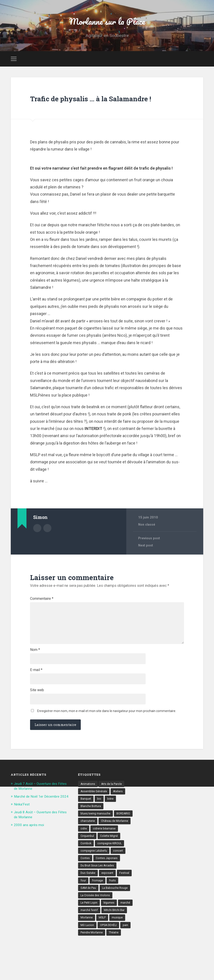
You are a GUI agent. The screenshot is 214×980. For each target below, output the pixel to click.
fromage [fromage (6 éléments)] (98, 921)
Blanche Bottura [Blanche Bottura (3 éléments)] (91, 843)
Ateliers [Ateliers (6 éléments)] (119, 828)
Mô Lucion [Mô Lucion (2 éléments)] (87, 967)
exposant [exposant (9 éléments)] (108, 913)
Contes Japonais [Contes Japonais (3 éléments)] (108, 898)
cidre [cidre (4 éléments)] (84, 867)
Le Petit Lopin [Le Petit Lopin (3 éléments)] (90, 944)
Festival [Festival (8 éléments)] (126, 913)
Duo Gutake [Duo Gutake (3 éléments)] (88, 913)
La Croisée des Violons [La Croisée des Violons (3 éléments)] (96, 937)
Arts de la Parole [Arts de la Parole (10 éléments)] (113, 820)
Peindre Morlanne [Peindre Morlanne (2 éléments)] (92, 975)
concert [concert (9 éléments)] (119, 890)
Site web (37, 724)
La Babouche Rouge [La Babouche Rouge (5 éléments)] (116, 929)
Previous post (150, 555)
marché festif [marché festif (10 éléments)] (89, 952)
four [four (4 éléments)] (83, 921)
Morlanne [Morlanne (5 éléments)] (87, 960)
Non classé (147, 541)
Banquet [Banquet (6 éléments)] (86, 835)
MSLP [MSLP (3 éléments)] (103, 960)
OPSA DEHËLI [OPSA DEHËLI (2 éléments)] (109, 967)
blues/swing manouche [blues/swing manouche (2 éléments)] (96, 851)
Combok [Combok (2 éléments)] (86, 882)
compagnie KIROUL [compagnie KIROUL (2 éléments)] (111, 882)
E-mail (36, 702)
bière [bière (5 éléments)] (111, 835)
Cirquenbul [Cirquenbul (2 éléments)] (88, 874)
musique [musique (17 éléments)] (118, 960)
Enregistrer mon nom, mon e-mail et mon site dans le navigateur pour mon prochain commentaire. (107, 747)
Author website (47, 544)
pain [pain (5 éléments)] (127, 967)
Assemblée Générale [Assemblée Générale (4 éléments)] (94, 828)
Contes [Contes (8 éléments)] (85, 898)
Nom (35, 681)
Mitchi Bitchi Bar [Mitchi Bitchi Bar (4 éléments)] (115, 952)
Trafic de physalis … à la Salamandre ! (82, 109)
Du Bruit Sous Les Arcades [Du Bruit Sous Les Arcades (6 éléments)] (98, 905)
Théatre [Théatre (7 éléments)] (115, 975)
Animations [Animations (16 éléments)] (88, 820)
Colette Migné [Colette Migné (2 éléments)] (110, 874)
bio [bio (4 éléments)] (100, 835)
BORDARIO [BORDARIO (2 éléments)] (125, 851)
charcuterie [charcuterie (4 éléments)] (88, 859)
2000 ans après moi (31, 865)
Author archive (37, 544)
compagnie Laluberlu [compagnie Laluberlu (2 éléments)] (94, 890)
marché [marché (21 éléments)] (127, 944)
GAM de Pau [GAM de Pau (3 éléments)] (89, 929)
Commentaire (42, 615)
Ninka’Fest (23, 845)
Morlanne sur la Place (107, 24)
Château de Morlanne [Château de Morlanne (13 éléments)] (116, 859)
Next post (146, 562)
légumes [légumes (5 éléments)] (111, 944)
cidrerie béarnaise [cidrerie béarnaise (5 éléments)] (105, 867)
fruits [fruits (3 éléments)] (113, 921)
